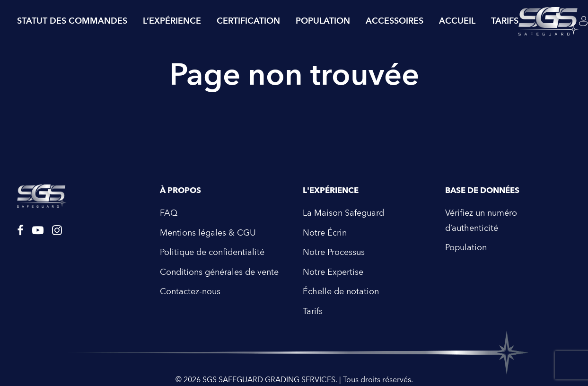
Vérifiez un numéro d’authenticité (481, 217)
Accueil (457, 21)
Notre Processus (334, 249)
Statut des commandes (72, 21)
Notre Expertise (333, 268)
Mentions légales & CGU (208, 229)
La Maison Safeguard (343, 209)
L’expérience (172, 21)
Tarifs (313, 308)
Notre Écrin (325, 229)
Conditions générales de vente (219, 268)
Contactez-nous (190, 288)
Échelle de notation (341, 288)
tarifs (505, 21)
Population (323, 21)
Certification (248, 21)
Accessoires (395, 21)
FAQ (169, 209)
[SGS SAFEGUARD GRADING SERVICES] (549, 21)
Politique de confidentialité (212, 249)
